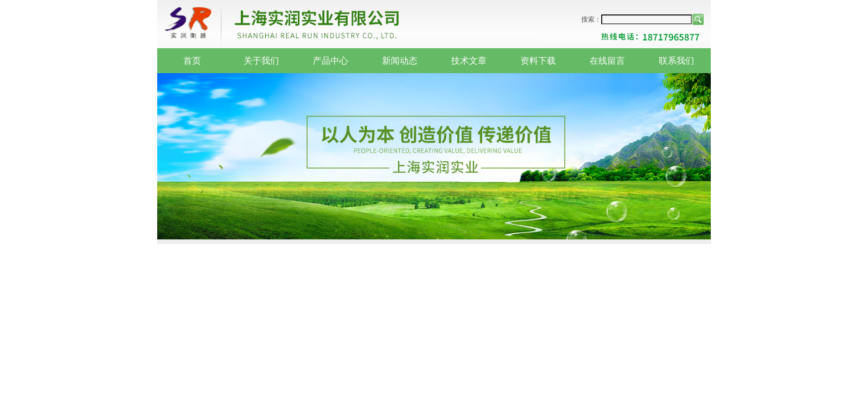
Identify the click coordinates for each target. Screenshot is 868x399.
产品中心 (330, 61)
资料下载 (538, 61)
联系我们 (676, 61)
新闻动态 (400, 61)
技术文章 (469, 61)
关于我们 (261, 61)
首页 (192, 61)
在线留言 (607, 61)
